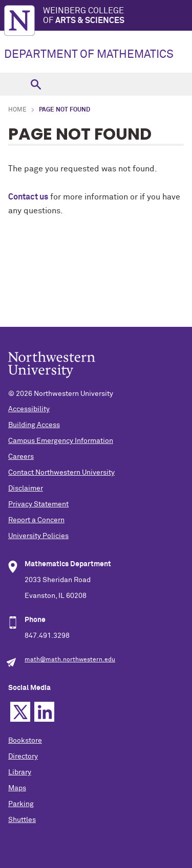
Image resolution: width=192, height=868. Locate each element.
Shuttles (22, 820)
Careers (21, 457)
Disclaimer (26, 488)
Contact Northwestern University (61, 473)
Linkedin (44, 712)
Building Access (34, 425)
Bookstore (25, 741)
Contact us (28, 197)
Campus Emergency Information (61, 441)
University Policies (38, 536)
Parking (21, 804)
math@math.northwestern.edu (70, 660)
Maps (17, 788)
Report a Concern (36, 520)
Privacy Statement (38, 504)
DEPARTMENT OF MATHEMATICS (89, 55)
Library (20, 772)
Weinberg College (118, 16)
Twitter (20, 712)
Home (17, 110)
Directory (23, 756)
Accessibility (29, 409)
